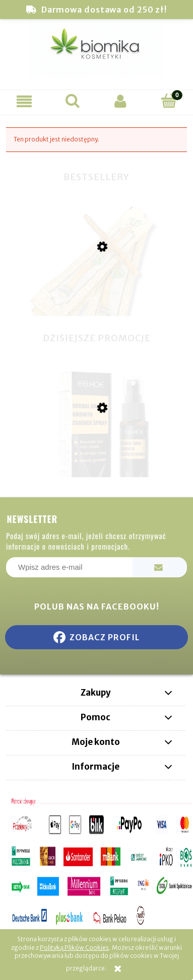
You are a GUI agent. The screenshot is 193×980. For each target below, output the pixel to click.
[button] (24, 101)
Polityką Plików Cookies (74, 948)
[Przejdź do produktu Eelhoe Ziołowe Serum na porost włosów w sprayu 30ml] (96, 459)
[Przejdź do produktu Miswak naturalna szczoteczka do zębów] (96, 300)
